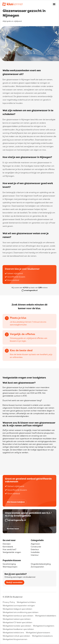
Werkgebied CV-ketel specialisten (17, 622)
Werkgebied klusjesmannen (15, 639)
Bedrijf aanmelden (14, 582)
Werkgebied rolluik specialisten (16, 636)
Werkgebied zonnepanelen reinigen (19, 606)
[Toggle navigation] (54, 4)
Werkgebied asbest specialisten (17, 619)
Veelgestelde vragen (12, 552)
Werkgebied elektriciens (13, 632)
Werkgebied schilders (26, 602)
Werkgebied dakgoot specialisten (17, 609)
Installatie (35, 552)
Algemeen (35, 544)
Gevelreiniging (9, 564)
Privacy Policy (9, 602)
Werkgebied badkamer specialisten (18, 629)
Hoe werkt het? (9, 549)
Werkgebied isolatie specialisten (17, 626)
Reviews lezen (13, 529)
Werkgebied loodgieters (44, 626)
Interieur (35, 555)
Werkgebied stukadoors (42, 636)
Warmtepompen (10, 567)
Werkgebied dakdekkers (46, 616)
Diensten (7, 544)
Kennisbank (8, 547)
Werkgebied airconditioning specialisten (21, 612)
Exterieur (35, 549)
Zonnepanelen (37, 567)
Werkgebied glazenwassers (38, 632)
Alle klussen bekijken (16, 502)
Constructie (36, 547)
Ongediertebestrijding (41, 564)
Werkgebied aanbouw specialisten (18, 616)
